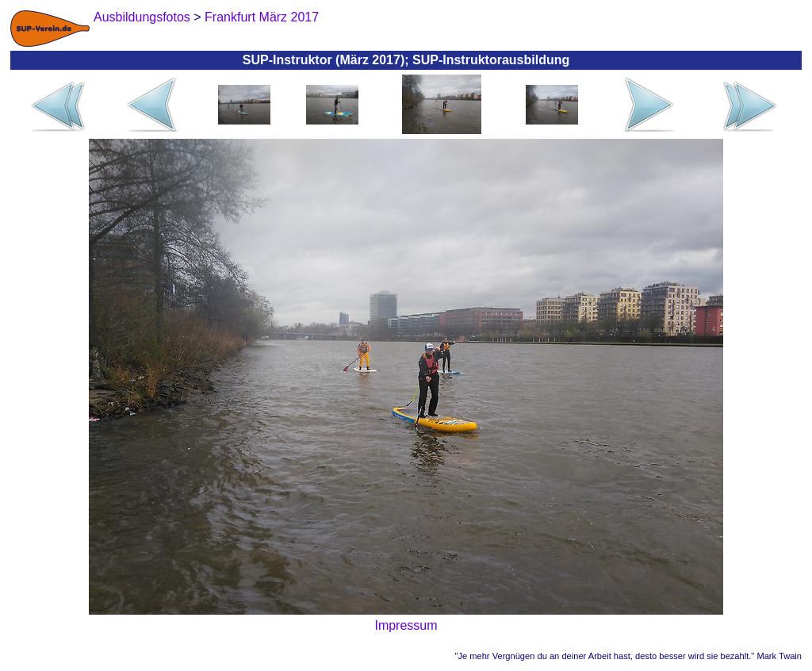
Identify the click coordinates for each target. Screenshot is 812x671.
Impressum (406, 625)
